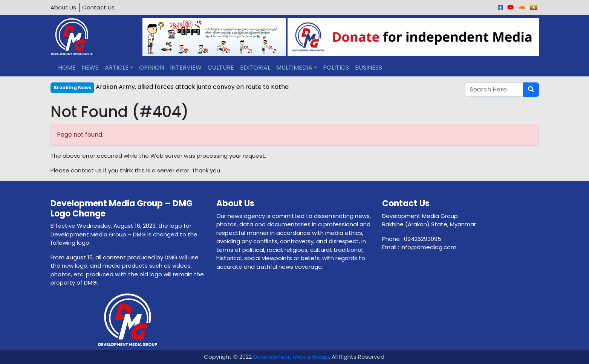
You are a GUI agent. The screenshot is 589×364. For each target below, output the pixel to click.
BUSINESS (369, 68)
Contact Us (98, 7)
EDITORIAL (255, 68)
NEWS (90, 68)
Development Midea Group (291, 357)
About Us (63, 7)
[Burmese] (534, 7)
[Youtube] (510, 7)
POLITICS (336, 68)
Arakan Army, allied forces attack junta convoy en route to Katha (192, 87)
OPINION (151, 68)
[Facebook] (500, 7)
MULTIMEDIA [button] (294, 68)
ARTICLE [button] (117, 68)
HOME (67, 68)
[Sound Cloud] (522, 7)
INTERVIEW (186, 68)
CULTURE (221, 68)
